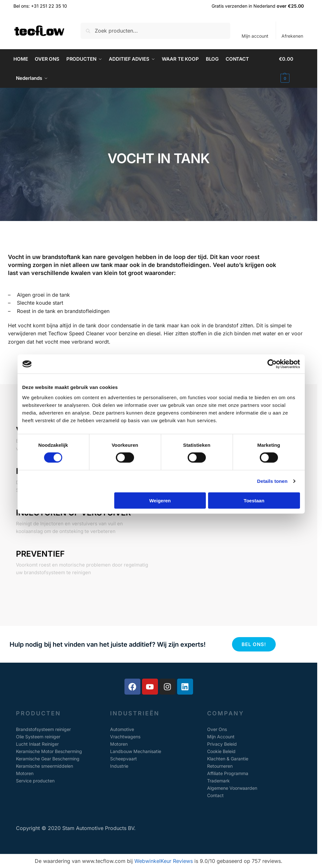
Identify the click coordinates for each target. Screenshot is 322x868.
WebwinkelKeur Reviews (164, 861)
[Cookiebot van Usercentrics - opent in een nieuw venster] (272, 364)
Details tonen (272, 481)
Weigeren (160, 500)
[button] (291, 69)
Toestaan (254, 500)
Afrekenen (292, 36)
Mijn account (255, 36)
